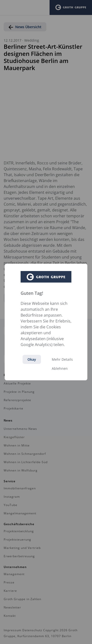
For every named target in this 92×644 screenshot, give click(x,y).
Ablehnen (60, 368)
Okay (32, 359)
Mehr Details (62, 359)
